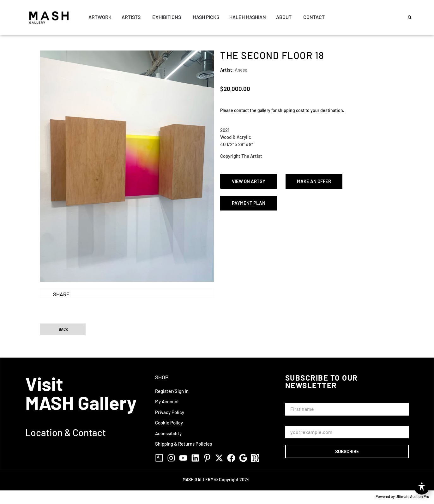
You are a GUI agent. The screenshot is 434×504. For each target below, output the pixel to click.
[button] (410, 17)
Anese (241, 70)
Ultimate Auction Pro (412, 496)
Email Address (301, 423)
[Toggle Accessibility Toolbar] (422, 487)
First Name (298, 400)
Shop (162, 377)
